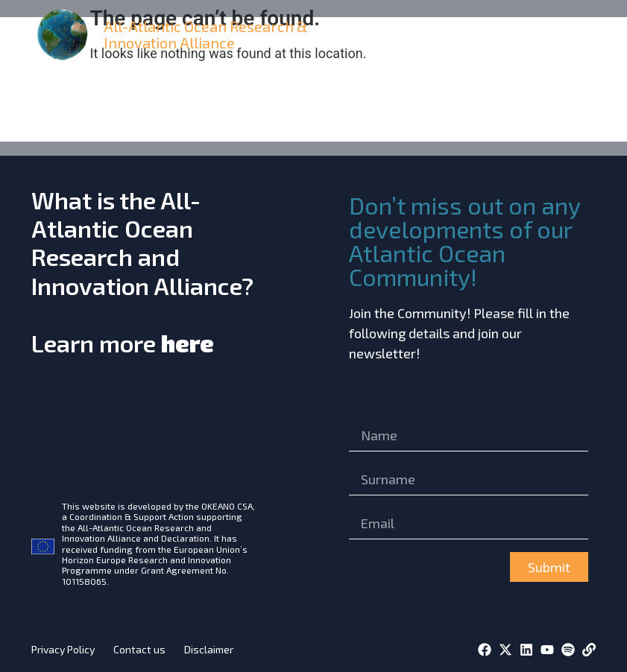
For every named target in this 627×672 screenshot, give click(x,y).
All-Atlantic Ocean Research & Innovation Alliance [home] (206, 34)
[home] (64, 34)
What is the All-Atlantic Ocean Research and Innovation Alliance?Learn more (142, 271)
